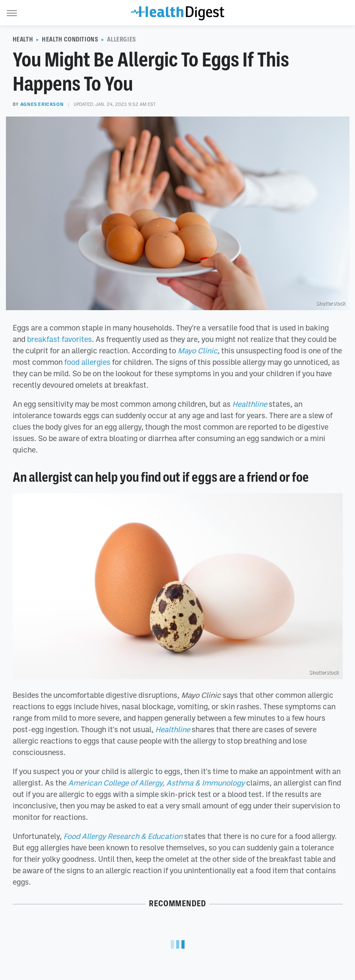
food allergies (87, 362)
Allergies (121, 39)
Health (23, 39)
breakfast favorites (59, 339)
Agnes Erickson (42, 104)
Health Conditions (70, 39)
